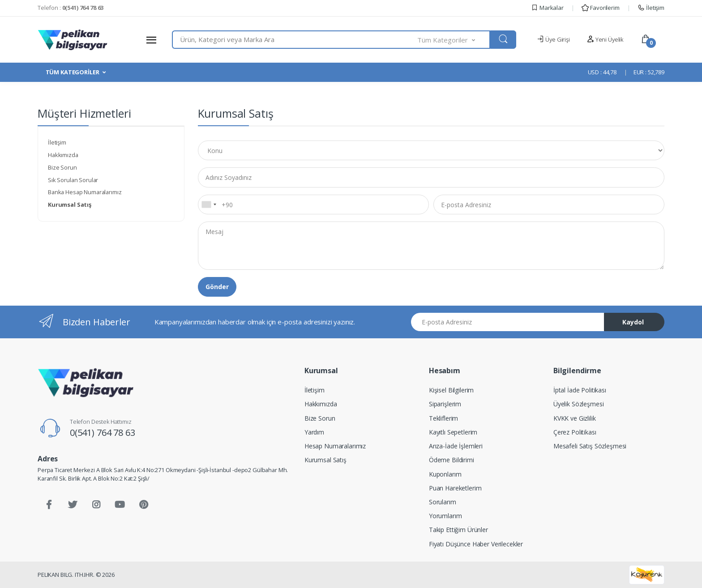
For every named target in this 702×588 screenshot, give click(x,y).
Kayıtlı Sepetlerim (453, 432)
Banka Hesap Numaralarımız (85, 192)
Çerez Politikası (575, 432)
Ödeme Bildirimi (452, 460)
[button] (454, 40)
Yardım (314, 432)
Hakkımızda (63, 155)
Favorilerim (600, 8)
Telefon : (71, 8)
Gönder (217, 287)
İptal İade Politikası (580, 390)
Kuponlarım (445, 474)
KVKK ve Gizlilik (575, 418)
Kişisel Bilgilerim (451, 390)
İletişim (651, 8)
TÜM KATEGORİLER (73, 72)
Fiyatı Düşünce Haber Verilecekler (476, 544)
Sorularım (443, 502)
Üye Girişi (553, 39)
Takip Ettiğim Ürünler (458, 530)
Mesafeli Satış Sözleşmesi (590, 446)
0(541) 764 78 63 (103, 432)
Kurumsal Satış (325, 460)
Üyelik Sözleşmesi (579, 404)
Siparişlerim (445, 404)
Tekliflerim (443, 418)
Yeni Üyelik (605, 39)
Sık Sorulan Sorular (73, 180)
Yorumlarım (445, 516)
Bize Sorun (62, 167)
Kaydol (633, 322)
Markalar (547, 8)
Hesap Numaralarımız (335, 446)
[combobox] (295, 40)
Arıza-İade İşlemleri (456, 446)
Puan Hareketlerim (455, 488)
